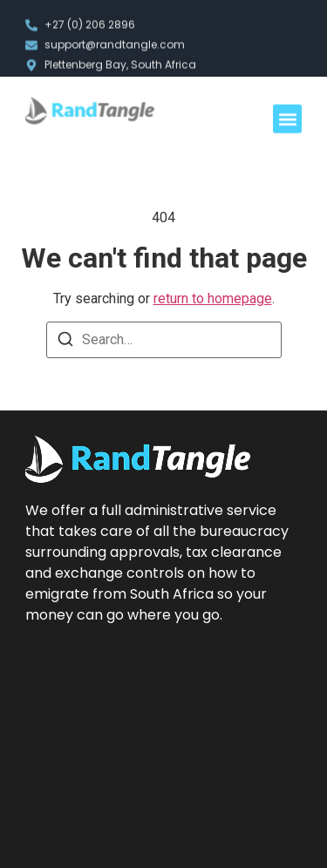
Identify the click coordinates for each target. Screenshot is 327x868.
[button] (287, 121)
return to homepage (213, 298)
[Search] (65, 342)
